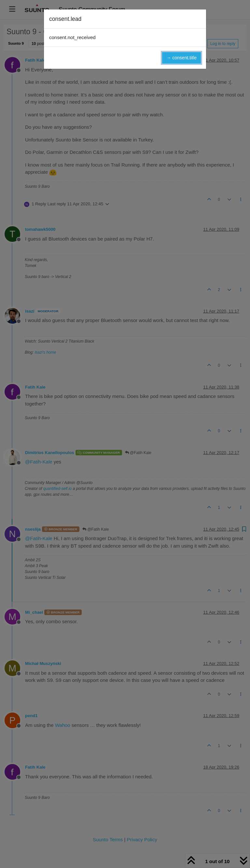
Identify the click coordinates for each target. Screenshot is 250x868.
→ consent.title (181, 58)
